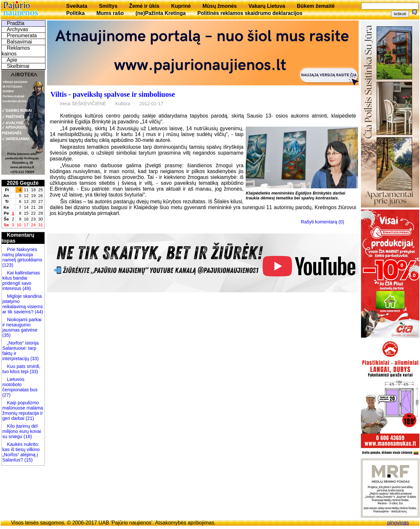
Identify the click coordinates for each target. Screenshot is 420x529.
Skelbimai (18, 66)
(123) (8, 265)
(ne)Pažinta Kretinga (161, 13)
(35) (6, 335)
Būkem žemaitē (316, 6)
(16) (27, 436)
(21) (29, 418)
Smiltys (108, 6)
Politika (75, 13)
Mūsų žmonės (220, 6)
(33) (34, 359)
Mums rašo (110, 13)
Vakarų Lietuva (267, 6)
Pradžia (16, 23)
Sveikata (77, 6)
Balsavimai (19, 42)
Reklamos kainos (16, 51)
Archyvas (18, 29)
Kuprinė (181, 6)
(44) (38, 312)
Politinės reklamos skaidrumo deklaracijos (250, 13)
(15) (28, 460)
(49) (26, 288)
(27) (6, 395)
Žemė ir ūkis (144, 6)
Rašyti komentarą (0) (323, 222)
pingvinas (398, 523)
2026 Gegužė (23, 183)
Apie (12, 60)
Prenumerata (22, 36)
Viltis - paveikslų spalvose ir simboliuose (113, 94)
